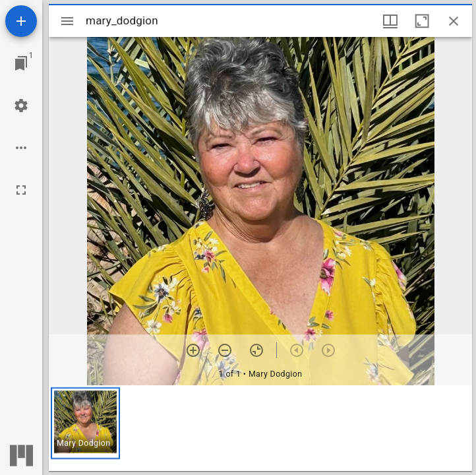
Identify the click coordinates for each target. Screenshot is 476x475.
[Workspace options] (21, 148)
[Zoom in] (193, 350)
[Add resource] (21, 21)
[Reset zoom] (256, 350)
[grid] (260, 428)
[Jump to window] (21, 63)
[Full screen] (21, 190)
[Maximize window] (422, 21)
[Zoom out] (225, 350)
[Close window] (454, 21)
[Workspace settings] (21, 106)
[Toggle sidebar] (67, 21)
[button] (85, 423)
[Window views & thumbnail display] (390, 21)
